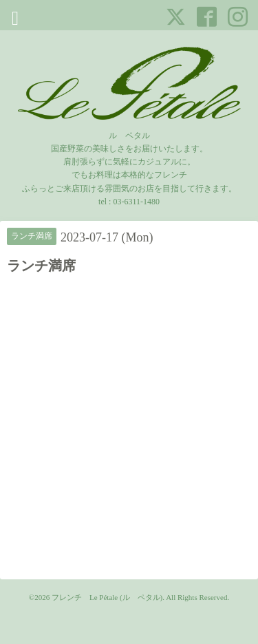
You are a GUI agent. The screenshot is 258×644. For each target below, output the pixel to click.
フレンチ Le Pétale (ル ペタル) (107, 597)
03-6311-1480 (136, 202)
